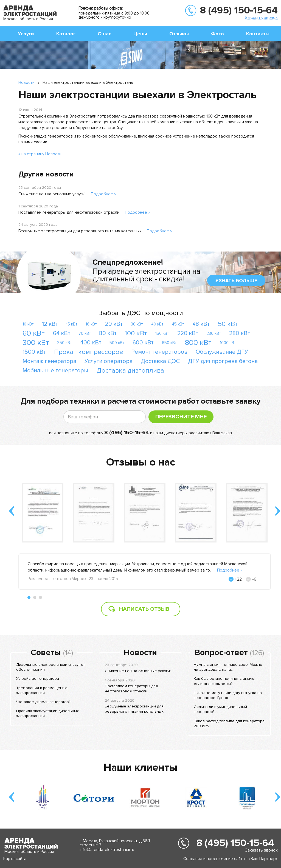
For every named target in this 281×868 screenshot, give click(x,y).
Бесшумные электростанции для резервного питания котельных (80, 231)
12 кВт (50, 324)
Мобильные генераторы (55, 371)
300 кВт (36, 343)
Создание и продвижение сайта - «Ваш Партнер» (231, 859)
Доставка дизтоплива (130, 371)
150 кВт (162, 333)
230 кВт (214, 333)
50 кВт (228, 324)
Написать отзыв (144, 609)
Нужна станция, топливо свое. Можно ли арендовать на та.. (228, 667)
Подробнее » (103, 194)
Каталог (66, 34)
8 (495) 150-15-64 (239, 10)
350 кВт (65, 343)
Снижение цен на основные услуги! (52, 194)
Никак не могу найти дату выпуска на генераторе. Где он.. (228, 695)
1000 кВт (228, 343)
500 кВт (117, 343)
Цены (140, 34)
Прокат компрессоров (88, 352)
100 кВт (136, 333)
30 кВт (137, 324)
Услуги (26, 34)
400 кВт (91, 343)
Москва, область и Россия (28, 19)
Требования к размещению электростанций (42, 690)
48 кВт (201, 324)
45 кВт (178, 324)
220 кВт (188, 333)
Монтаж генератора (49, 361)
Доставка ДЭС (160, 361)
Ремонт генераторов (159, 352)
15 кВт (72, 324)
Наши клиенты (140, 767)
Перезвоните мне (181, 417)
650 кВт (169, 343)
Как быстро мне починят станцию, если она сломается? (224, 681)
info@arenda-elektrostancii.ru (107, 850)
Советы (46, 653)
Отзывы (179, 34)
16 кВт (91, 324)
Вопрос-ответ (221, 653)
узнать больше (236, 281)
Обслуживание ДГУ (222, 352)
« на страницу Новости (40, 154)
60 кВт (34, 333)
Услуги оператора (109, 361)
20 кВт (114, 324)
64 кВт (62, 333)
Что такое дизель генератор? (43, 702)
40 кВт (157, 324)
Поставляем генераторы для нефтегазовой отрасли (69, 212)
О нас (104, 34)
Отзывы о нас (141, 462)
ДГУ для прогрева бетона (223, 361)
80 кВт (108, 333)
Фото (217, 34)
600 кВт (143, 343)
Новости (26, 82)
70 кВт (85, 333)
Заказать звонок (261, 17)
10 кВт (28, 324)
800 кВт (198, 343)
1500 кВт (34, 352)
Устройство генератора (38, 679)
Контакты (258, 34)
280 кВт (240, 333)
